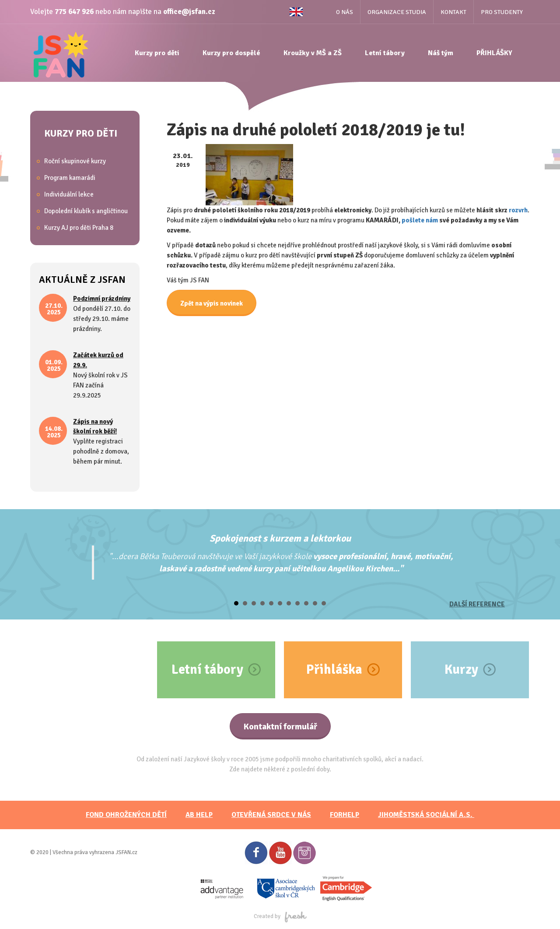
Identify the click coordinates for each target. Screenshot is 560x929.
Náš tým (441, 53)
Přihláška (334, 670)
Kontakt (453, 12)
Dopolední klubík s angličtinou (86, 211)
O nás (345, 12)
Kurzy (461, 670)
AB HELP (199, 815)
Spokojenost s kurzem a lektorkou (280, 538)
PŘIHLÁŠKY (494, 53)
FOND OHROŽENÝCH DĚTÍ (126, 815)
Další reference (477, 604)
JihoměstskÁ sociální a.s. (426, 815)
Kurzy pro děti (157, 53)
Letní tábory (385, 53)
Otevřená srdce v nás (271, 815)
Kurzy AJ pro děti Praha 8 (79, 228)
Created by (280, 916)
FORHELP (345, 815)
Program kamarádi (70, 178)
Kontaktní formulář (280, 727)
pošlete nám (420, 220)
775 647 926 (74, 12)
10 (315, 603)
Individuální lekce (69, 194)
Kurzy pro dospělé (231, 53)
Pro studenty (502, 12)
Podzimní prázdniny (102, 299)
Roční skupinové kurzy (75, 161)
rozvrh (518, 210)
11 (324, 603)
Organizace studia (397, 12)
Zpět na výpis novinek (212, 303)
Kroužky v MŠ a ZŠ (313, 53)
